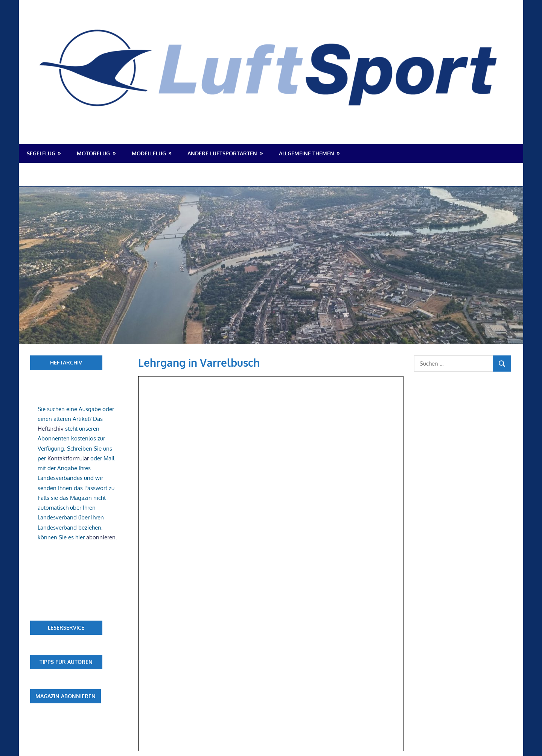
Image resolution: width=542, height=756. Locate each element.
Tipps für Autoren (66, 662)
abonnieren (101, 537)
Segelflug (41, 153)
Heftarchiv (66, 362)
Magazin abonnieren (65, 696)
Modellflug (149, 153)
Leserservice (66, 628)
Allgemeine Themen (307, 153)
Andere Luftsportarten (222, 153)
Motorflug (93, 153)
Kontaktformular (68, 458)
